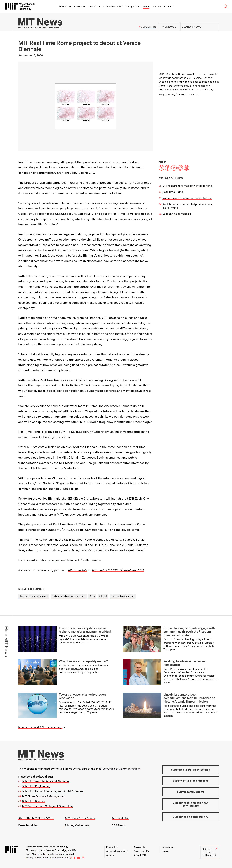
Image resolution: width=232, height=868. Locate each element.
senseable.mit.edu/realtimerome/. (79, 560)
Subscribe (149, 27)
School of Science (34, 801)
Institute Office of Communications (118, 769)
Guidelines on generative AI (191, 817)
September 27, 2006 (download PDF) (118, 570)
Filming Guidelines (77, 825)
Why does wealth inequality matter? (83, 661)
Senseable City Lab (123, 596)
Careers (60, 854)
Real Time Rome (173, 192)
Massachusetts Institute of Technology (47, 847)
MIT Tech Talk (78, 570)
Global (103, 596)
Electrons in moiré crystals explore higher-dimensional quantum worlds (84, 630)
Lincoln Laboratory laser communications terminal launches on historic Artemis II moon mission (189, 698)
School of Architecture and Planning (45, 781)
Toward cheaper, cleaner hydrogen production (82, 696)
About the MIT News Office (36, 818)
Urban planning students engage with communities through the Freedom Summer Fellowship (189, 632)
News (146, 6)
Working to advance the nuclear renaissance (185, 663)
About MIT (170, 6)
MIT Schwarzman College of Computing (48, 806)
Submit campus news (191, 792)
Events (42, 854)
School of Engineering (36, 786)
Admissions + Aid (113, 6)
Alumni (157, 6)
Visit (28, 854)
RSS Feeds (119, 825)
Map (34, 854)
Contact (70, 854)
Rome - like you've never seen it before (187, 198)
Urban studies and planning (69, 596)
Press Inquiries (28, 825)
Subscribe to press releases (191, 781)
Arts (92, 596)
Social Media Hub (59, 858)
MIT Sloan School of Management (44, 796)
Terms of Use (120, 818)
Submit (215, 27)
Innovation (94, 6)
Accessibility (42, 858)
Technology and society (34, 596)
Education (65, 6)
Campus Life (133, 6)
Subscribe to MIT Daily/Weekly (191, 770)
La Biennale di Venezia (177, 214)
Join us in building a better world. (210, 852)
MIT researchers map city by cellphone (187, 186)
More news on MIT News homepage (40, 727)
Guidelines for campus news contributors (191, 804)
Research (79, 6)
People (50, 854)
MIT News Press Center (80, 818)
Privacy (29, 858)
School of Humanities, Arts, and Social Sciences (53, 791)
